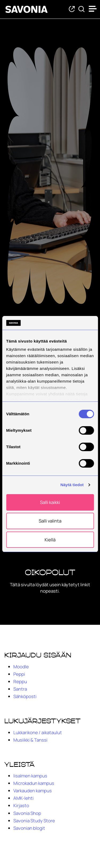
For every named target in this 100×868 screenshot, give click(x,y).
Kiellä (50, 540)
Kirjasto (21, 805)
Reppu (20, 681)
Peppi (19, 674)
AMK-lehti (23, 798)
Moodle (21, 667)
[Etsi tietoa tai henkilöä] (81, 9)
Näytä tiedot (72, 485)
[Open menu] (93, 9)
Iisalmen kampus (30, 776)
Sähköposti (25, 696)
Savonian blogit (29, 828)
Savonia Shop (27, 813)
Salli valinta (50, 521)
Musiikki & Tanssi (30, 740)
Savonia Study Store (34, 821)
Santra (20, 689)
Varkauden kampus (33, 791)
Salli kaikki (50, 502)
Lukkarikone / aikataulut (38, 732)
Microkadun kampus (34, 783)
